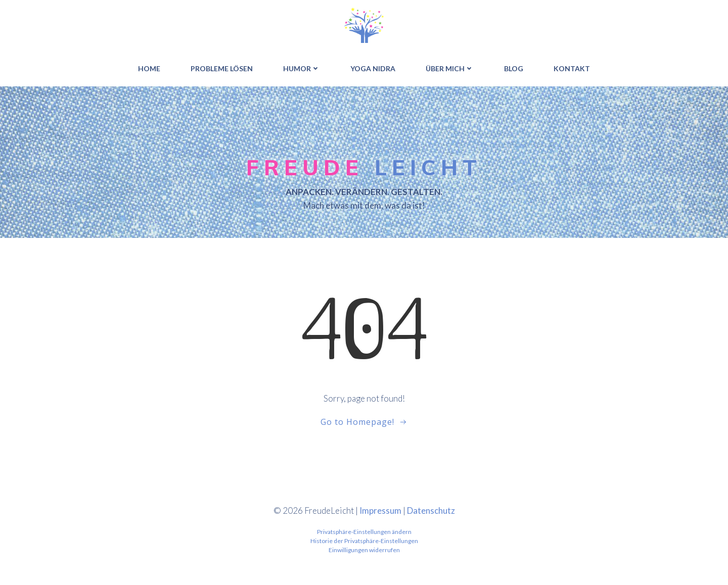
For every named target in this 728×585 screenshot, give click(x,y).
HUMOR (302, 68)
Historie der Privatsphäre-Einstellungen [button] (364, 541)
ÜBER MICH (450, 68)
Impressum (380, 510)
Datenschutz (431, 510)
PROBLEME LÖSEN (222, 68)
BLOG (514, 68)
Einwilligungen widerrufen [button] (364, 550)
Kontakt (572, 68)
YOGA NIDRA (373, 68)
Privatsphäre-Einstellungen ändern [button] (364, 532)
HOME (149, 68)
